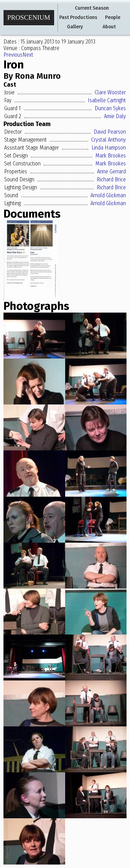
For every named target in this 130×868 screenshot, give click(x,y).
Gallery (75, 27)
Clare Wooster (110, 92)
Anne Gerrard (111, 171)
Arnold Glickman (108, 195)
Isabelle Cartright (107, 100)
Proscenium (29, 17)
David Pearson (110, 132)
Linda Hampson (109, 148)
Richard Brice (111, 179)
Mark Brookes (111, 156)
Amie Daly (115, 116)
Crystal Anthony (109, 140)
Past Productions (78, 17)
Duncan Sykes (110, 108)
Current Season (92, 8)
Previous (13, 55)
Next (28, 55)
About (109, 27)
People (113, 17)
